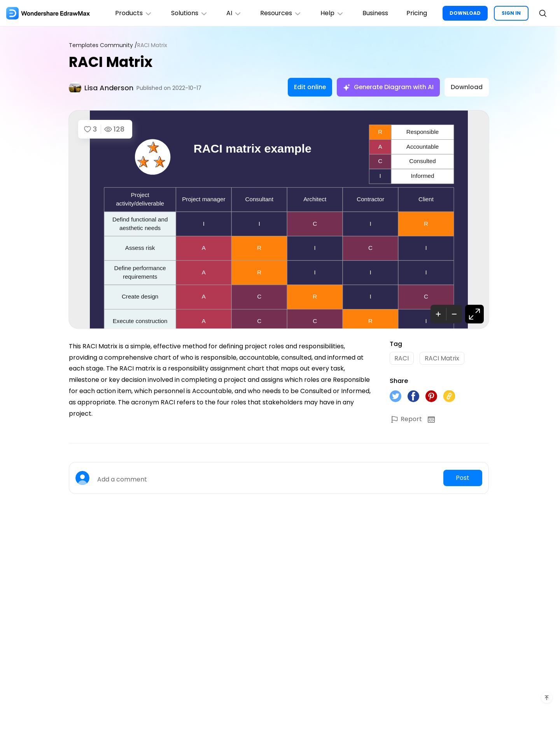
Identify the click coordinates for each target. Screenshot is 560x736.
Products (132, 13)
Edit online (309, 87)
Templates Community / (103, 45)
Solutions (188, 13)
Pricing (417, 13)
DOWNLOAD (465, 13)
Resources (280, 13)
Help (332, 13)
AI (233, 13)
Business (375, 13)
